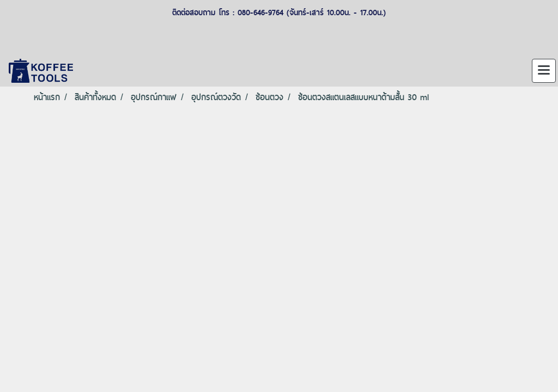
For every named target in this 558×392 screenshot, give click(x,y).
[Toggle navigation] (544, 71)
